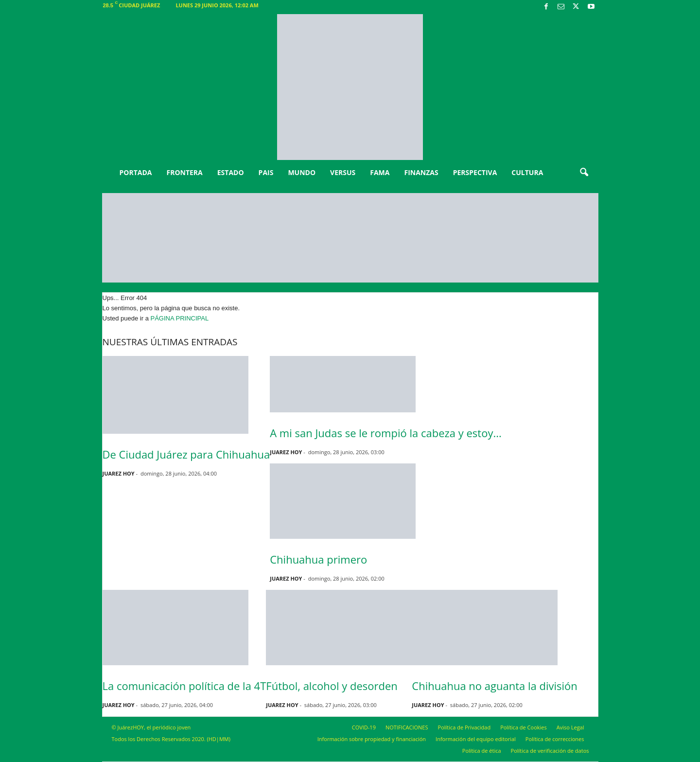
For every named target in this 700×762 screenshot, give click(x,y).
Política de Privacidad (464, 727)
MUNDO (302, 172)
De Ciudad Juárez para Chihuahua (186, 454)
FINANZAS (421, 172)
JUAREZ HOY (119, 473)
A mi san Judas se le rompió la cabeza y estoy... (386, 433)
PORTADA (136, 172)
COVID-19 (364, 727)
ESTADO (231, 172)
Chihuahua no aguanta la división (494, 686)
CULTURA (527, 172)
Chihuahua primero (318, 559)
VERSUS (343, 172)
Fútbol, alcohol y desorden (332, 686)
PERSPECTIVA (475, 172)
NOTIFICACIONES (407, 727)
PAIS (266, 172)
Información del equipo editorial (476, 739)
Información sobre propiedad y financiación (372, 739)
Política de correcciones (555, 739)
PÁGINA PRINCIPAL (180, 318)
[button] (584, 173)
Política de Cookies (524, 727)
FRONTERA (184, 172)
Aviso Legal (570, 727)
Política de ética (482, 751)
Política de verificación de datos (550, 751)
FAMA (380, 172)
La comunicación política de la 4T (184, 686)
